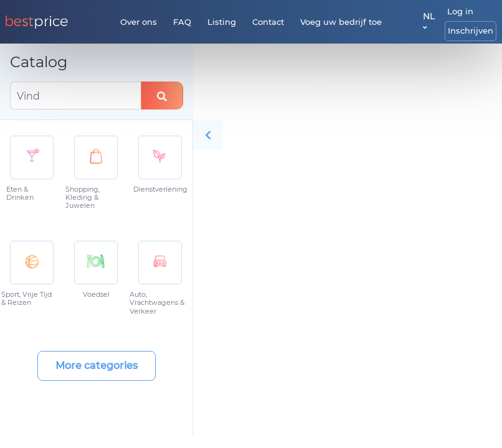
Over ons (139, 22)
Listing (222, 22)
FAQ (182, 22)
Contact (268, 22)
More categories (97, 366)
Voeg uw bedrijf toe (341, 22)
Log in (460, 11)
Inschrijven (471, 30)
